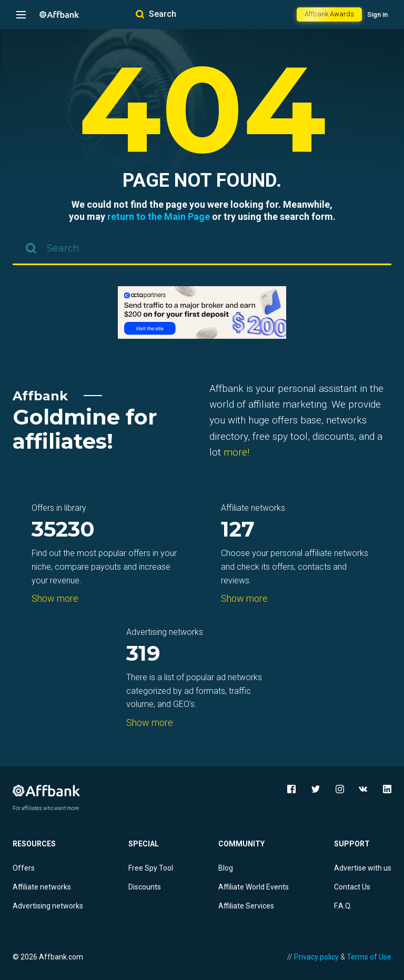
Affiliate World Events (254, 887)
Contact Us (352, 887)
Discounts (145, 887)
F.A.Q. (343, 906)
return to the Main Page (159, 216)
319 (143, 654)
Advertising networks (48, 906)
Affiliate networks (42, 887)
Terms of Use (369, 957)
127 (238, 530)
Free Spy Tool (151, 868)
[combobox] (202, 249)
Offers (24, 868)
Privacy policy (316, 957)
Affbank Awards (329, 14)
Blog (226, 868)
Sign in (377, 14)
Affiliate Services (246, 906)
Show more (55, 598)
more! (236, 452)
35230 (63, 530)
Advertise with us (363, 868)
